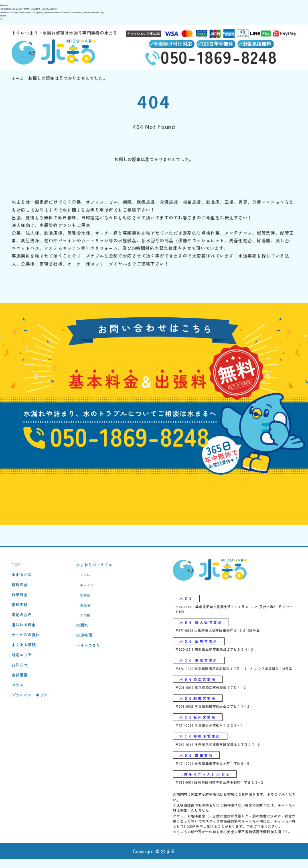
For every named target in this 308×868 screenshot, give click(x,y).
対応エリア (23, 667)
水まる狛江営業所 (198, 685)
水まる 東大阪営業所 (202, 627)
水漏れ (88, 634)
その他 (90, 623)
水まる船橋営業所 (198, 705)
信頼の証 (20, 590)
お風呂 (90, 613)
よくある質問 (25, 655)
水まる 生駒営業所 (200, 646)
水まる (186, 602)
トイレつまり (94, 656)
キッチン (92, 590)
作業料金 (20, 601)
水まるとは (23, 579)
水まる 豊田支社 (197, 764)
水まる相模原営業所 (201, 744)
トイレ (90, 580)
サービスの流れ (27, 644)
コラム (18, 699)
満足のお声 (23, 623)
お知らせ (20, 677)
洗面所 (90, 601)
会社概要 (20, 688)
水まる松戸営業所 (198, 724)
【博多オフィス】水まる (205, 783)
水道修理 (90, 645)
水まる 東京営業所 (200, 666)
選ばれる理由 (25, 634)
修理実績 (20, 612)
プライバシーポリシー (34, 710)
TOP (16, 568)
